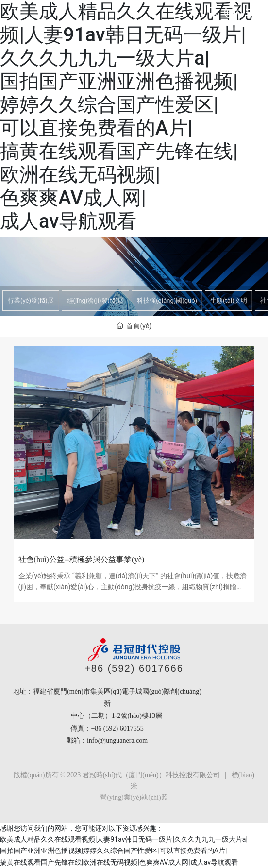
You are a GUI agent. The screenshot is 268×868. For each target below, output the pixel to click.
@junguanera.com (123, 740)
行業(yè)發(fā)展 (31, 300)
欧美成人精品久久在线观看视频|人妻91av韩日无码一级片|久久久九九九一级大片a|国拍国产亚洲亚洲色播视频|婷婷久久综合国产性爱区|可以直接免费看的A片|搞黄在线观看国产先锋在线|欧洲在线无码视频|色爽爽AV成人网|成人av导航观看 (126, 116)
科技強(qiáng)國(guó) (167, 300)
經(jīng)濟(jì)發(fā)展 (96, 300)
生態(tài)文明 (228, 300)
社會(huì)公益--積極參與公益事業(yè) (82, 559)
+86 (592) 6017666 (134, 668)
